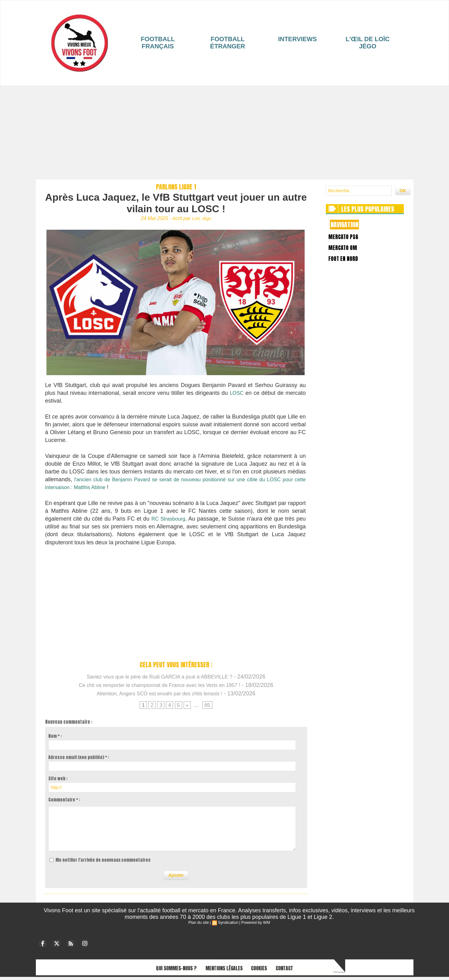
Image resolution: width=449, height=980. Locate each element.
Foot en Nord (347, 267)
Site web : (58, 782)
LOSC (236, 393)
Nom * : (55, 739)
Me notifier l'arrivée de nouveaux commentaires (103, 863)
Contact (304, 970)
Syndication (228, 925)
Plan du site (200, 925)
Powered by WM (255, 925)
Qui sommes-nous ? (160, 970)
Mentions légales (223, 970)
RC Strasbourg (168, 521)
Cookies (270, 970)
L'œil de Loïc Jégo (367, 43)
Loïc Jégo (202, 218)
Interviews (297, 39)
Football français (158, 43)
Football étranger (228, 43)
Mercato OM (346, 253)
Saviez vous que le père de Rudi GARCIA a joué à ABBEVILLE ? (159, 679)
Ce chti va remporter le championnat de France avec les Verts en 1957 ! (159, 687)
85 (208, 708)
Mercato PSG (347, 239)
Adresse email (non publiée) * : (79, 760)
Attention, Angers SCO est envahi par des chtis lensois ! (159, 696)
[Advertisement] (224, 133)
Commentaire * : (64, 803)
